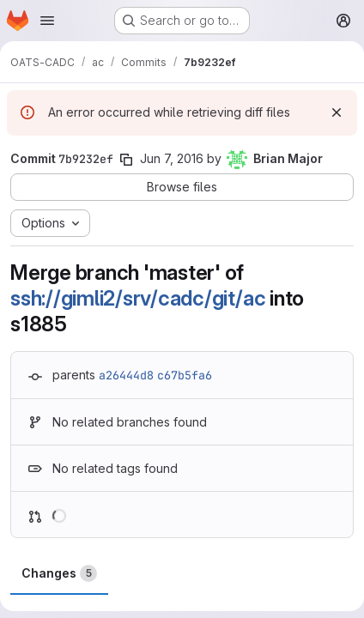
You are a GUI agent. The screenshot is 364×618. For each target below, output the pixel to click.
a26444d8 (126, 375)
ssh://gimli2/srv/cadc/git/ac (138, 298)
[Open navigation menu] (47, 21)
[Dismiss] (337, 112)
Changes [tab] (59, 573)
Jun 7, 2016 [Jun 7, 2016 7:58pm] (172, 158)
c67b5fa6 (185, 375)
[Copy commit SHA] (126, 160)
